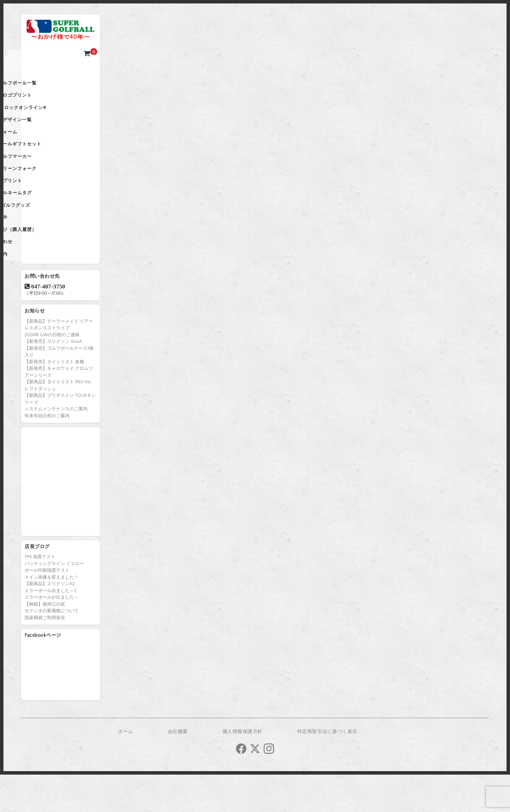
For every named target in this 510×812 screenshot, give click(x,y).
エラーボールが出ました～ (52, 635)
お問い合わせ (43, 276)
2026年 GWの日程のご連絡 (52, 372)
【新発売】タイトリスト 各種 (54, 399)
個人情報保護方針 (243, 769)
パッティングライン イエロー (54, 601)
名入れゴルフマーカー (52, 174)
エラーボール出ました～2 (51, 628)
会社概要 (178, 769)
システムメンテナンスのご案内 (56, 446)
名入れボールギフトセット (57, 159)
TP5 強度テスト (40, 594)
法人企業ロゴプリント (52, 101)
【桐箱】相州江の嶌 (45, 642)
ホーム (35, 72)
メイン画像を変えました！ (52, 615)
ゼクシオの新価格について (52, 648)
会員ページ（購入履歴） (55, 261)
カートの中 (40, 247)
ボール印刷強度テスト (47, 608)
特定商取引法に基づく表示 (327, 769)
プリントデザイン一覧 (52, 130)
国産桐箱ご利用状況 (45, 655)
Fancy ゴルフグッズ (51, 232)
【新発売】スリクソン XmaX (53, 379)
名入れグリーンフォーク (55, 188)
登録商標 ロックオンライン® (60, 116)
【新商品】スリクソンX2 (50, 621)
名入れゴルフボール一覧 (55, 87)
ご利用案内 (40, 290)
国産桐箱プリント (47, 203)
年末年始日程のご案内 (47, 453)
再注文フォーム (45, 145)
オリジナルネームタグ (52, 217)
